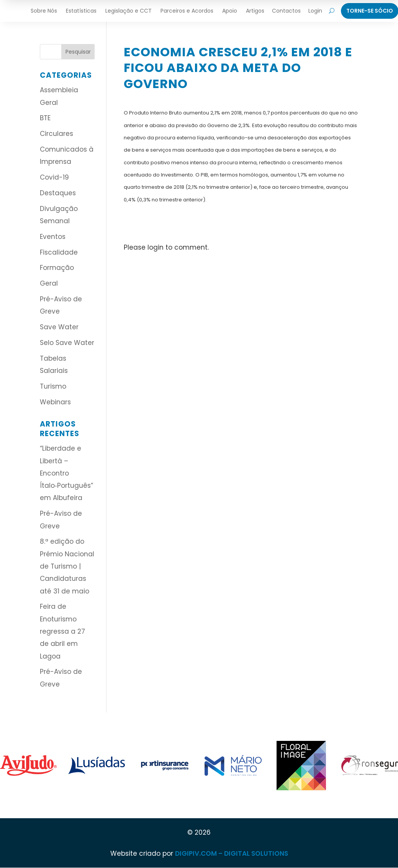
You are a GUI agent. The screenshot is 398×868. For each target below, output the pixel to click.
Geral (49, 283)
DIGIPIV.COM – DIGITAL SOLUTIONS (232, 853)
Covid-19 (54, 177)
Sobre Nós (44, 11)
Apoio (230, 11)
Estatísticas (81, 11)
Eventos (53, 237)
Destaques (58, 193)
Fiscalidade (59, 252)
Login (315, 11)
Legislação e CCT (129, 11)
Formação (57, 268)
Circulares (57, 134)
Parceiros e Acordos (187, 11)
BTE (45, 118)
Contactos (286, 11)
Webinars (55, 402)
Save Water (59, 327)
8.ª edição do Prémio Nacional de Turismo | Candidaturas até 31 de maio (67, 566)
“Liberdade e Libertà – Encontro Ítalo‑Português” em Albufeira (66, 473)
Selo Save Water (67, 343)
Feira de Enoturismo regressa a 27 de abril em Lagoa (62, 631)
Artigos (255, 11)
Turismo (53, 386)
